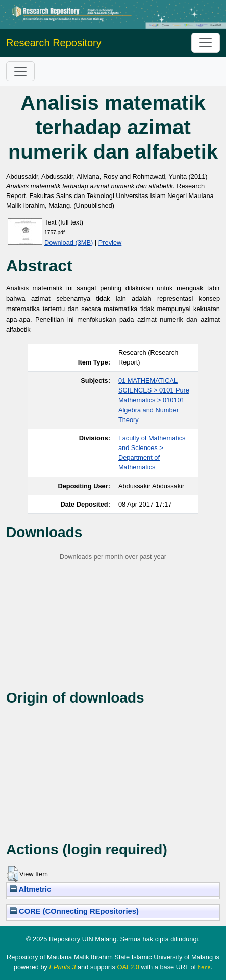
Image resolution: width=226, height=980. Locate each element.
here (204, 967)
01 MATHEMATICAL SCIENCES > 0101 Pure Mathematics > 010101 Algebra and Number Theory (154, 400)
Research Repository (54, 43)
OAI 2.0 (128, 967)
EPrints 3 (63, 967)
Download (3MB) (69, 243)
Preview (110, 243)
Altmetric (30, 889)
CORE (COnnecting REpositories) (74, 911)
